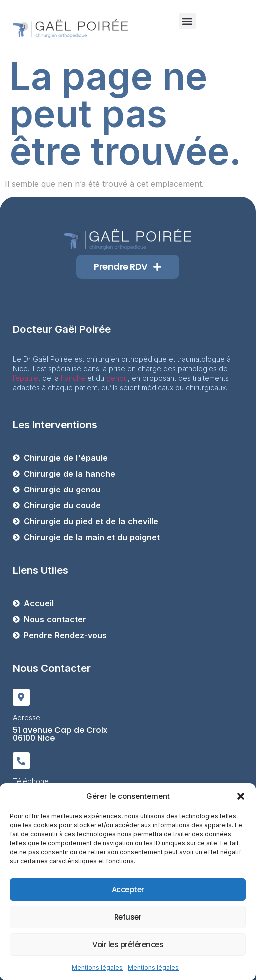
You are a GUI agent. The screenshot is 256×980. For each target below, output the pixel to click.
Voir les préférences (128, 944)
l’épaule (26, 378)
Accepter (128, 889)
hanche (73, 378)
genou (117, 378)
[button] (241, 796)
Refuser (128, 917)
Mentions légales (97, 967)
